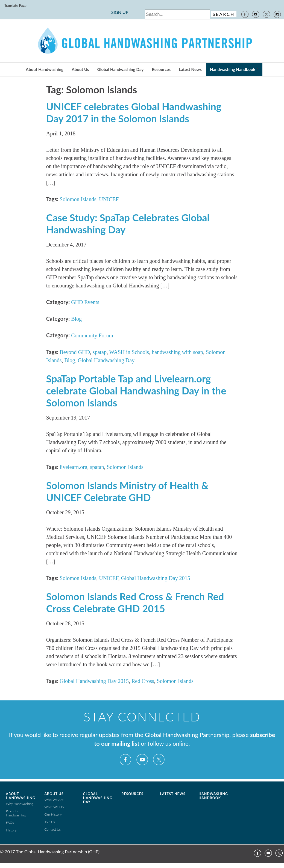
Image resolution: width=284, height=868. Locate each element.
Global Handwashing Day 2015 (156, 578)
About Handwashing (45, 69)
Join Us (50, 822)
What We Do (54, 807)
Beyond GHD (75, 352)
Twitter (267, 14)
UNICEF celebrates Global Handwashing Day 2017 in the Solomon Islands (134, 112)
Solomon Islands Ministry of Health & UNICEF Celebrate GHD (127, 491)
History (11, 830)
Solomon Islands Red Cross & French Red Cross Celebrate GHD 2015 (135, 602)
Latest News (190, 69)
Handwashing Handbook (233, 69)
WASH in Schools (129, 352)
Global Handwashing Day (121, 69)
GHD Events (85, 302)
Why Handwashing (20, 804)
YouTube (256, 14)
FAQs (10, 823)
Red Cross (143, 681)
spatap (100, 352)
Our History (53, 814)
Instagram (277, 14)
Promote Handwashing (16, 813)
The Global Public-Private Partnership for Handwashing (142, 41)
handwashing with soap (177, 352)
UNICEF (109, 199)
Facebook (245, 14)
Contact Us (53, 829)
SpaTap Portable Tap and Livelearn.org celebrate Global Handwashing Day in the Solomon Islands (136, 391)
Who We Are (54, 800)
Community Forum (92, 335)
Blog (76, 319)
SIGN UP (120, 12)
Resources (161, 69)
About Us (80, 69)
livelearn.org (73, 467)
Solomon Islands (78, 199)
